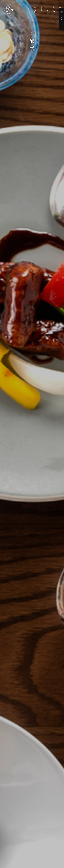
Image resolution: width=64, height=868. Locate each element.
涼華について (29, 12)
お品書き (35, 9)
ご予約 (54, 8)
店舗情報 (41, 7)
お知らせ (48, 10)
